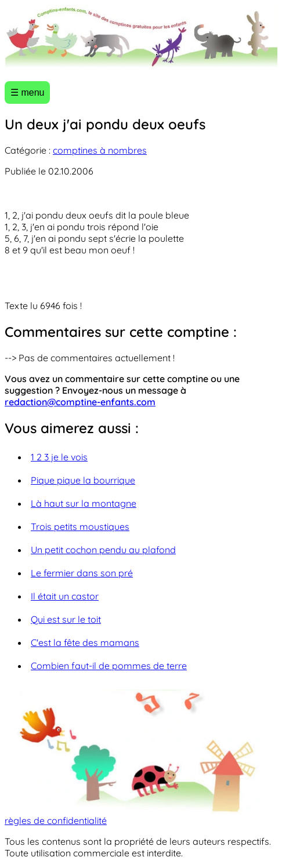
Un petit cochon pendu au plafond (103, 550)
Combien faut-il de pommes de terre (109, 666)
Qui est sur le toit (66, 619)
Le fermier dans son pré (82, 573)
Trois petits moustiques (80, 526)
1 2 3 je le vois (59, 457)
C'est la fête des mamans (85, 642)
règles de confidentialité (56, 820)
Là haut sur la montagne (84, 503)
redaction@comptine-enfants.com (80, 402)
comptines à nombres (100, 150)
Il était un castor (65, 596)
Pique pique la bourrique (83, 480)
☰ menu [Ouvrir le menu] (27, 92)
